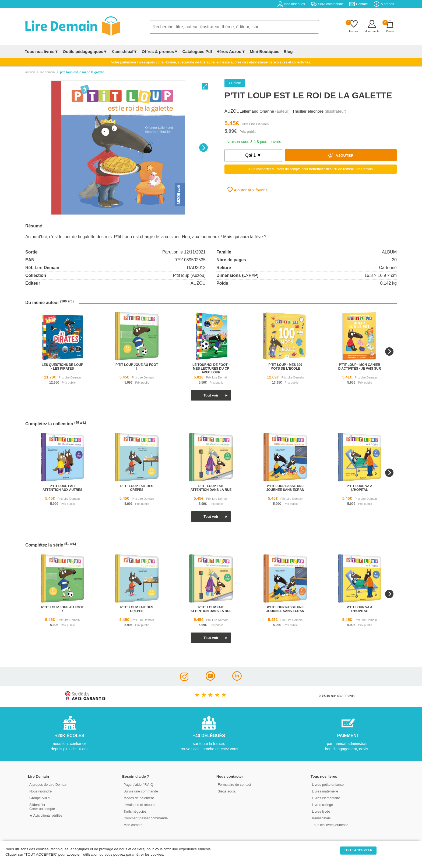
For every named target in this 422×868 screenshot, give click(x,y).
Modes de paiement (139, 798)
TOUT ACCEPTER (358, 850)
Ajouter (341, 155)
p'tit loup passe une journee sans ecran (285, 488)
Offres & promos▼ (160, 51)
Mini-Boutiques (265, 51)
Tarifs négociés (135, 811)
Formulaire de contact (234, 785)
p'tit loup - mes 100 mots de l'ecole (285, 367)
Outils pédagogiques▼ (85, 51)
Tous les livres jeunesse (330, 825)
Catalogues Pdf (197, 51)
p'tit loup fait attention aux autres (62, 488)
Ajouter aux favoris (247, 190)
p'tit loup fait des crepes (137, 488)
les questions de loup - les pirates (62, 367)
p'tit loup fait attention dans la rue (211, 488)
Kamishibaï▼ (125, 51)
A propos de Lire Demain (48, 785)
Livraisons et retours (139, 805)
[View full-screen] (205, 86)
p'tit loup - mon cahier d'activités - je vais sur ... (360, 369)
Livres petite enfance (328, 785)
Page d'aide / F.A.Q (138, 785)
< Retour (235, 83)
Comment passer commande (146, 818)
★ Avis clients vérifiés (46, 815)
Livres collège (322, 805)
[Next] (203, 148)
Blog (288, 51)
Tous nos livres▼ (42, 51)
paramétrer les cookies (145, 854)
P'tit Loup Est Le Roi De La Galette (82, 72)
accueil (30, 72)
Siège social (227, 791)
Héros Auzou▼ (231, 51)
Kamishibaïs (321, 818)
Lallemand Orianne (257, 111)
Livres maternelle (325, 791)
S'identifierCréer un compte (42, 807)
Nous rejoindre (41, 791)
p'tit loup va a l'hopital (360, 488)
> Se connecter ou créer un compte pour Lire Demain (311, 169)
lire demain (47, 72)
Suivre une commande (141, 791)
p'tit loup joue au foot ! (137, 367)
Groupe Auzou (40, 798)
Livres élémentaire (326, 798)
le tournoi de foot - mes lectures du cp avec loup (211, 369)
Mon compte (133, 825)
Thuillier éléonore (308, 111)
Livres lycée (321, 811)
